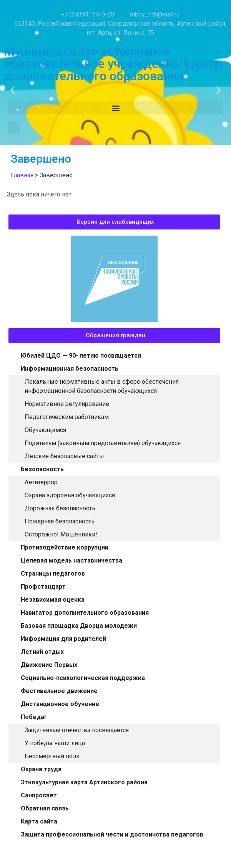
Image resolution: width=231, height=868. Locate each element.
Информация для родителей (63, 639)
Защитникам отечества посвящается (77, 730)
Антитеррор (41, 482)
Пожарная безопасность (60, 521)
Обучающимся (45, 430)
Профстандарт (43, 587)
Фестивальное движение (59, 691)
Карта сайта (39, 821)
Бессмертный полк (52, 756)
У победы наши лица (55, 743)
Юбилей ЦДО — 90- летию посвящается (81, 356)
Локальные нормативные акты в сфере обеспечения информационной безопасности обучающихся (102, 386)
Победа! (33, 717)
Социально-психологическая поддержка (83, 678)
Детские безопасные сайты (64, 456)
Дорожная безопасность (60, 508)
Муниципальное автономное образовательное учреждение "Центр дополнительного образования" (113, 64)
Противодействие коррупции (65, 547)
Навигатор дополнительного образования (85, 613)
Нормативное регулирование (67, 404)
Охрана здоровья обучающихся (70, 495)
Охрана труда (41, 769)
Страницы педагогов (53, 573)
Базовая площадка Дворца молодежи (79, 626)
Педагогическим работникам (67, 417)
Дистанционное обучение (60, 704)
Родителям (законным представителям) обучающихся (103, 443)
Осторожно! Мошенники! (61, 534)
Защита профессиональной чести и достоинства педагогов (112, 834)
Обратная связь (45, 808)
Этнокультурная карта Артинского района (84, 782)
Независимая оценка (53, 600)
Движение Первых (49, 665)
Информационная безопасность (70, 369)
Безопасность (42, 469)
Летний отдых (42, 652)
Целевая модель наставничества (71, 560)
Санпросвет (39, 795)
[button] (12, 90)
